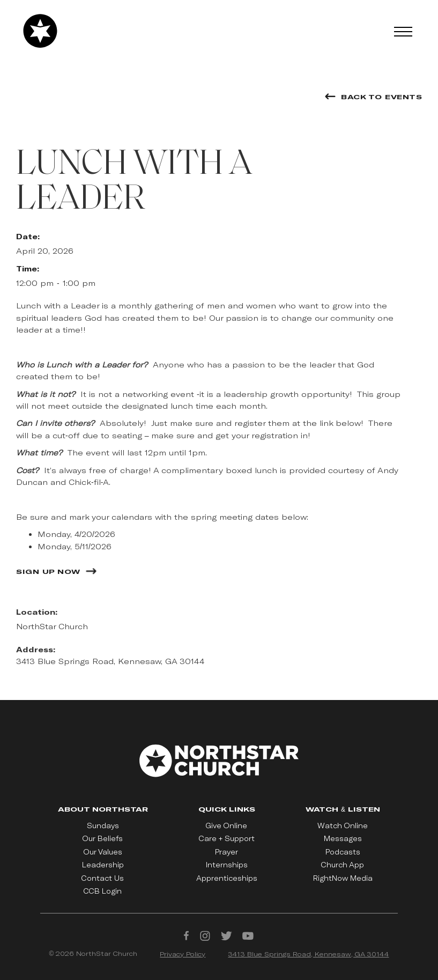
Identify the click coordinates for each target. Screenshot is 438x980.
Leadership (103, 865)
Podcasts (343, 852)
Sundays (103, 826)
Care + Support (227, 838)
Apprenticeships (227, 878)
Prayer (227, 852)
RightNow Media (343, 878)
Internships (227, 865)
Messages (343, 838)
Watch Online (343, 826)
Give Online (227, 826)
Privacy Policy (183, 954)
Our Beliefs (103, 838)
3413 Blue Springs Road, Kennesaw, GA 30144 (308, 954)
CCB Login (103, 891)
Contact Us (103, 878)
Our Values (103, 852)
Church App (343, 865)
